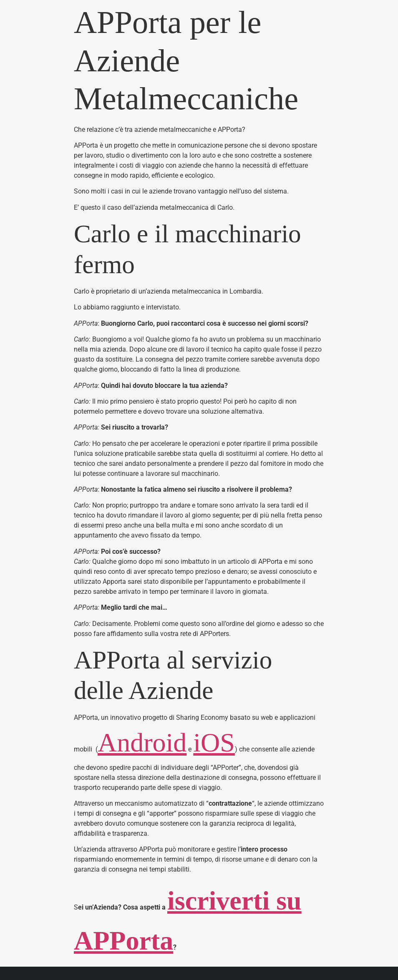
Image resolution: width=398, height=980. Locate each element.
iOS (214, 743)
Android (142, 743)
